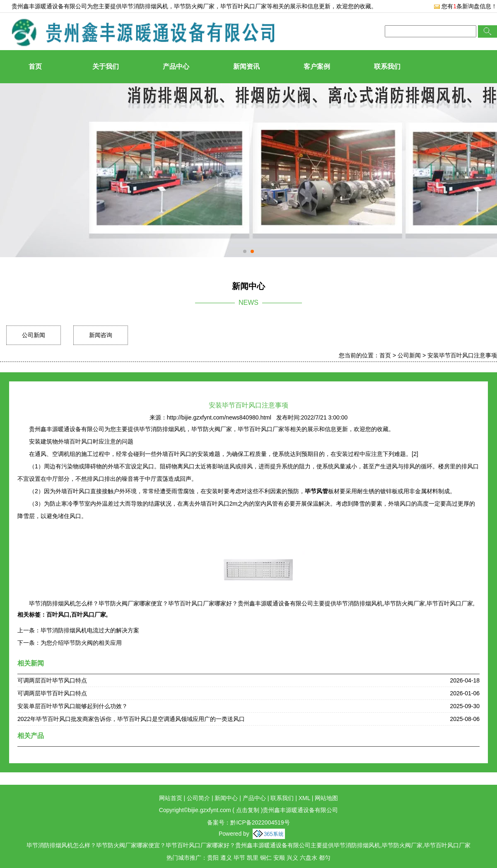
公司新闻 (34, 335)
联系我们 (387, 66)
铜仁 (266, 858)
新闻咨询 (101, 335)
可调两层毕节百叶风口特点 (52, 693)
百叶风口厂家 (89, 615)
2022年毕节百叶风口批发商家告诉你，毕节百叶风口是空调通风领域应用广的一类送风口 (131, 719)
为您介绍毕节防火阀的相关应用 (81, 643)
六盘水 (309, 858)
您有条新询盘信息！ (465, 6)
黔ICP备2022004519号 (260, 822)
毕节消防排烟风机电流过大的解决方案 (90, 630)
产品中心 (176, 66)
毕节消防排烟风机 (145, 6)
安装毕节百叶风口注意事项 (462, 355)
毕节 (239, 858)
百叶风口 (58, 615)
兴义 (292, 858)
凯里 (253, 858)
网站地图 (326, 798)
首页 (35, 66)
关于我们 (106, 66)
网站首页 (171, 798)
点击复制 (248, 810)
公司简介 (198, 798)
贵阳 (213, 858)
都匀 (325, 858)
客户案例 (317, 66)
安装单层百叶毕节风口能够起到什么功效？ (72, 706)
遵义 (226, 858)
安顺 (279, 858)
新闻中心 (226, 798)
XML (304, 798)
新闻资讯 (246, 66)
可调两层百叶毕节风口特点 (52, 680)
